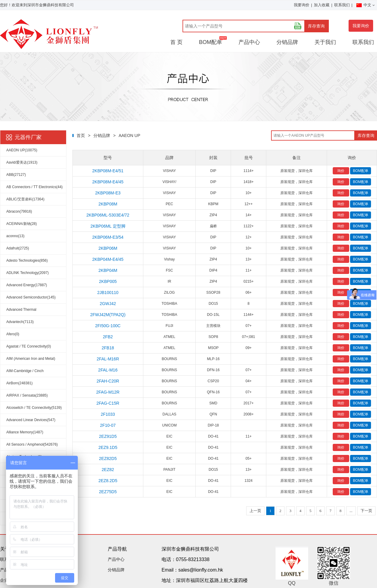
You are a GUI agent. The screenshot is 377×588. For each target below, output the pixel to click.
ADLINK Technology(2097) (28, 273)
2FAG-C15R (108, 403)
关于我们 (325, 42)
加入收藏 (322, 5)
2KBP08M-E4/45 (108, 182)
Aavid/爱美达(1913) (22, 162)
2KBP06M (108, 248)
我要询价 (302, 5)
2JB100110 (108, 293)
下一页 (366, 511)
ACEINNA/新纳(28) (22, 224)
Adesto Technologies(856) (27, 261)
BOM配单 (210, 42)
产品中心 (249, 42)
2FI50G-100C (108, 326)
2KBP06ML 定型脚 (108, 226)
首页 (81, 135)
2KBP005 (108, 281)
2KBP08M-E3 (108, 193)
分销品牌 (287, 42)
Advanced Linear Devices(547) (31, 420)
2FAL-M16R (108, 359)
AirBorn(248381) (19, 383)
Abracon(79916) (19, 211)
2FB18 (108, 348)
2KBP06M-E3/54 (108, 237)
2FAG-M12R (108, 392)
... (351, 511)
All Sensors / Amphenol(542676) (32, 444)
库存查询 (316, 26)
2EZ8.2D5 (108, 481)
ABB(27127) (16, 175)
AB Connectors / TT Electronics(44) (34, 187)
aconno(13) (15, 236)
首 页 (176, 42)
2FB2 (108, 337)
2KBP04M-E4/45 (108, 259)
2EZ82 (108, 470)
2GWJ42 (108, 304)
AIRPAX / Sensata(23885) (27, 395)
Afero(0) (13, 334)
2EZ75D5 (108, 492)
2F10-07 (108, 425)
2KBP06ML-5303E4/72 (108, 215)
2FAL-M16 (108, 370)
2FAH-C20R (108, 381)
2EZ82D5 (108, 458)
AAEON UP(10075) (22, 150)
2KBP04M (108, 270)
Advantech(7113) (20, 322)
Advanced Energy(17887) (27, 285)
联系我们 (342, 5)
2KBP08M (108, 204)
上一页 (255, 511)
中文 (365, 5)
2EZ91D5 (108, 436)
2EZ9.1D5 (108, 447)
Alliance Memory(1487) (25, 432)
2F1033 (108, 414)
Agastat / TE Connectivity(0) (29, 346)
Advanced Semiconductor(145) (31, 297)
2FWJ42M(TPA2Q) (108, 315)
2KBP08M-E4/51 (108, 171)
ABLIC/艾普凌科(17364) (25, 199)
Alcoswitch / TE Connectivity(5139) (34, 408)
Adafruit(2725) (18, 248)
